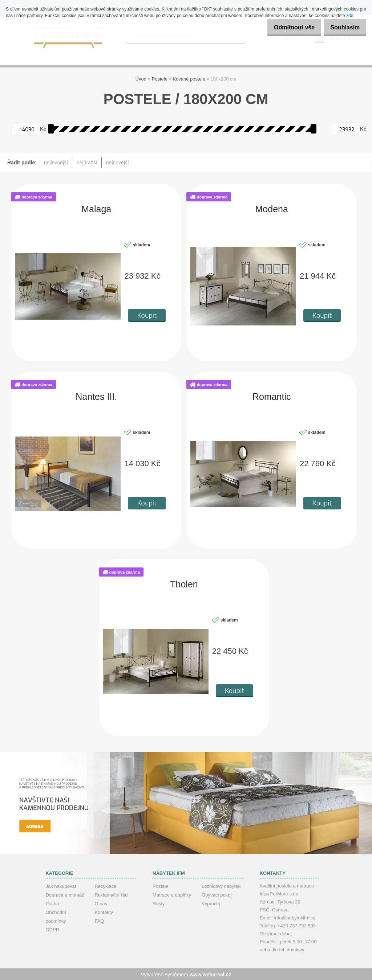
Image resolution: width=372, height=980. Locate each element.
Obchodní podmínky (56, 916)
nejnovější (118, 162)
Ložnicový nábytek (221, 885)
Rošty (159, 903)
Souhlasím (342, 27)
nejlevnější (56, 162)
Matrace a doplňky (172, 894)
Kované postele (189, 78)
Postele (160, 78)
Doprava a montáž (65, 894)
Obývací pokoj (217, 894)
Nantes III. (96, 396)
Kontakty (104, 912)
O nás (101, 903)
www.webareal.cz (211, 974)
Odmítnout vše (286, 27)
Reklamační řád (111, 894)
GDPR (52, 929)
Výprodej (211, 903)
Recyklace (105, 885)
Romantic (272, 396)
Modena (272, 209)
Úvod (141, 78)
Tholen (184, 584)
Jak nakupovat (61, 885)
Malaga (96, 209)
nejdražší (87, 162)
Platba (52, 903)
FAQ (99, 920)
